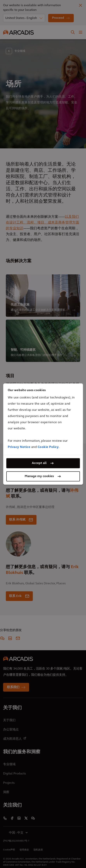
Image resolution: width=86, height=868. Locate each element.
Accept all (39, 463)
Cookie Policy (48, 447)
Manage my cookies (39, 476)
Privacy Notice (19, 447)
